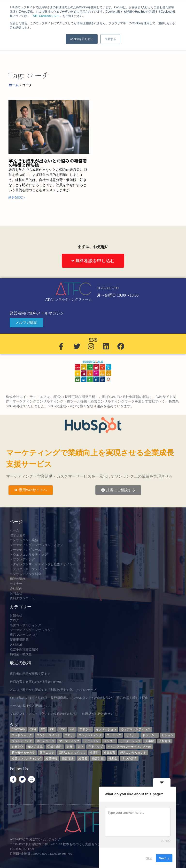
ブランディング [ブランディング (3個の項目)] (22, 741)
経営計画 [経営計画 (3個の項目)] (98, 758)
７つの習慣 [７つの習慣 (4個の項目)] (129, 758)
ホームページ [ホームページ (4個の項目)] (46, 741)
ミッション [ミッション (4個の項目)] (92, 741)
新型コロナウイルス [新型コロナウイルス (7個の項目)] (72, 753)
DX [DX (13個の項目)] (43, 729)
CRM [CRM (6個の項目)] (33, 729)
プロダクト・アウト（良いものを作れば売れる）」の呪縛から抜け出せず (62, 714)
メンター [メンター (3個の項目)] (109, 741)
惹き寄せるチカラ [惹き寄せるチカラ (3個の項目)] (23, 753)
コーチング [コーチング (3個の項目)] (114, 735)
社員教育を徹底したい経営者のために (36, 682)
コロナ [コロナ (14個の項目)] (69, 735)
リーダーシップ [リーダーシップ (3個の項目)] (130, 741)
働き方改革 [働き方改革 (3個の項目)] (35, 747)
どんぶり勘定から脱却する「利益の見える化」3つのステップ (53, 690)
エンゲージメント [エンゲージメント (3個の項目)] (48, 735)
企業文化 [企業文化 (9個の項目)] (17, 747)
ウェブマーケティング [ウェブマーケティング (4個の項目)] (136, 729)
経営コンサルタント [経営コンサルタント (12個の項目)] (133, 753)
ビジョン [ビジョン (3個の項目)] (168, 735)
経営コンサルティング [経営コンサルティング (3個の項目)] (26, 758)
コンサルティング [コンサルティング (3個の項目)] (90, 735)
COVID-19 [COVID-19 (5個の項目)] (18, 729)
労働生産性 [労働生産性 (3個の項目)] (55, 747)
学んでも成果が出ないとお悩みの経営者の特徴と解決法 (48, 163)
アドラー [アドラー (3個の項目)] (85, 729)
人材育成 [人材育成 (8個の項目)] (165, 741)
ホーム (14, 85)
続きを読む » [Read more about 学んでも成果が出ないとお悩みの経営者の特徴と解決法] (17, 197)
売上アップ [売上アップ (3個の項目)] (95, 747)
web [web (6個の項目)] (72, 729)
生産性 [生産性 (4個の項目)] (94, 753)
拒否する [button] (110, 39)
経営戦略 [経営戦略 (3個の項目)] (51, 758)
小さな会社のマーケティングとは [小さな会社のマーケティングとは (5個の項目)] (129, 747)
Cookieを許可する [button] (81, 39)
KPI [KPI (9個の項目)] (52, 729)
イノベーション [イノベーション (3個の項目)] (106, 729)
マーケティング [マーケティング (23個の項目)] (69, 741)
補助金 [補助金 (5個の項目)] (113, 758)
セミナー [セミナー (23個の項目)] (132, 735)
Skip (149, 858)
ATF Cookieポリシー (46, 16)
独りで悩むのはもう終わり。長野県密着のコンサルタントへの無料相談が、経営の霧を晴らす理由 (79, 698)
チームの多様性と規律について (32, 706)
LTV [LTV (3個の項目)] (62, 729)
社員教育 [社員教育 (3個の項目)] (109, 753)
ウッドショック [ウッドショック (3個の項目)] (22, 735)
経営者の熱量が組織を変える (30, 674)
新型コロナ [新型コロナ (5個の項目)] (47, 753)
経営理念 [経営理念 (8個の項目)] (68, 758)
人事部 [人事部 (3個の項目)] (150, 741)
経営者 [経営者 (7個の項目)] (83, 758)
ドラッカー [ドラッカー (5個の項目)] (150, 735)
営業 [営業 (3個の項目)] (70, 747)
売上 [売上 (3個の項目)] (80, 747)
